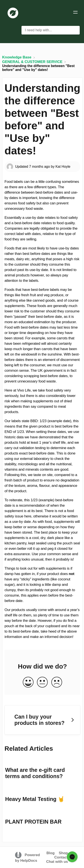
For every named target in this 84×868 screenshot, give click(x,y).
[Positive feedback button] (28, 682)
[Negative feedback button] (57, 682)
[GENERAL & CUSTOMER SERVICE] (33, 62)
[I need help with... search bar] (51, 30)
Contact (61, 857)
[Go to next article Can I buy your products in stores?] (42, 720)
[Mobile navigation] (75, 13)
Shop (63, 853)
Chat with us (57, 862)
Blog (50, 853)
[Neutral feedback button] (42, 682)
